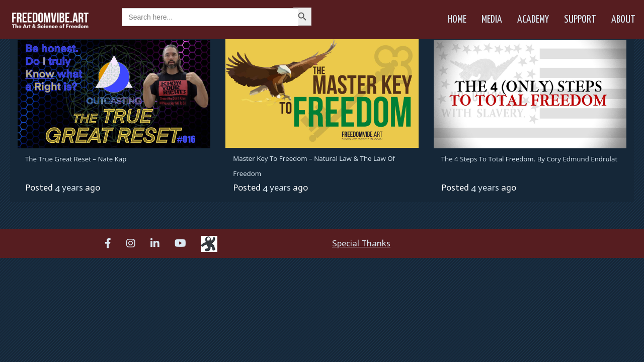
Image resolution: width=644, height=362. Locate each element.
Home (457, 20)
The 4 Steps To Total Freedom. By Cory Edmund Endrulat (529, 159)
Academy (533, 20)
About (623, 20)
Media (492, 20)
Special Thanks (361, 243)
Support (580, 20)
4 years (69, 188)
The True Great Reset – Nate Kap (76, 159)
